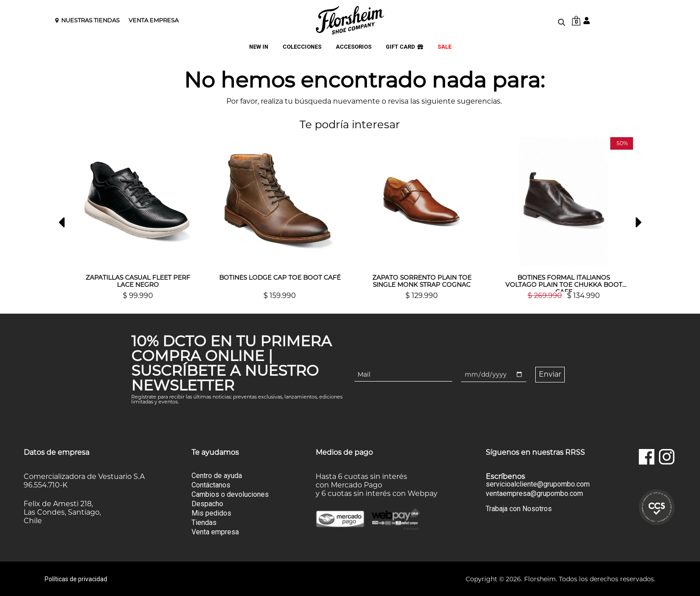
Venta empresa (215, 531)
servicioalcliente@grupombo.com (538, 484)
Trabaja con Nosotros (519, 508)
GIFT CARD (404, 47)
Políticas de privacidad (76, 579)
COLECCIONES (302, 47)
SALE (444, 47)
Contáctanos (211, 485)
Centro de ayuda (217, 475)
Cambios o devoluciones (230, 494)
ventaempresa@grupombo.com (534, 493)
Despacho (207, 503)
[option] (138, 218)
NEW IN (259, 47)
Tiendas (204, 522)
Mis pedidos (211, 513)
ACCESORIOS (354, 47)
